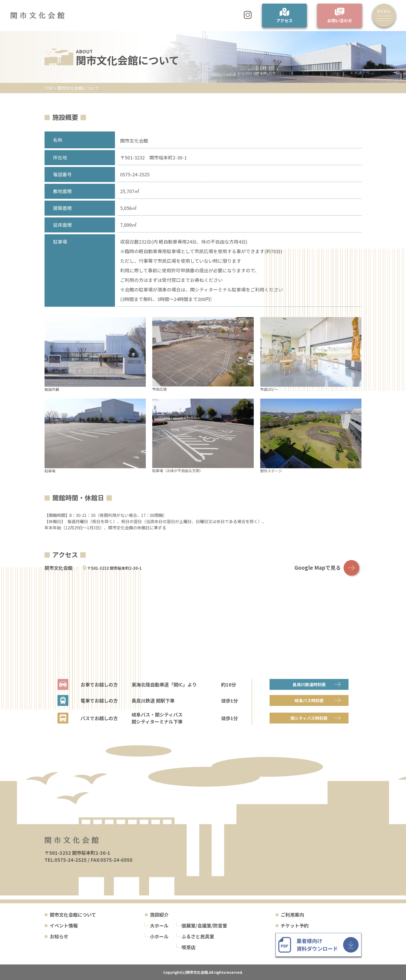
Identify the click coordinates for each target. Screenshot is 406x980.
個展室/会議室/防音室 (204, 925)
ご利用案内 (292, 915)
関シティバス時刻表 (309, 718)
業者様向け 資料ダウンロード (317, 945)
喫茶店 (189, 947)
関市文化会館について (73, 915)
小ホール (159, 936)
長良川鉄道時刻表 (309, 684)
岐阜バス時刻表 (309, 700)
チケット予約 (295, 925)
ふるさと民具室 (198, 936)
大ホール (159, 925)
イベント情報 (64, 925)
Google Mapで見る (318, 568)
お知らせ (59, 936)
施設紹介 (159, 915)
